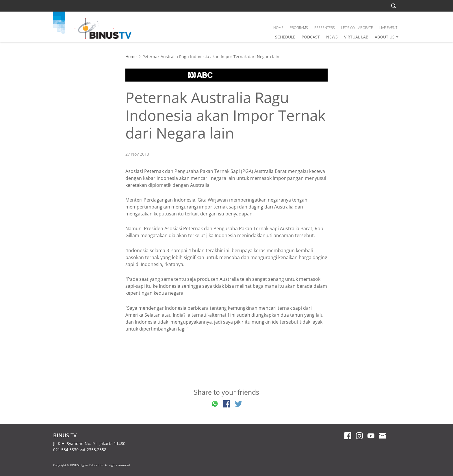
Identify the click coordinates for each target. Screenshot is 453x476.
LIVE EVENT (388, 28)
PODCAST (311, 37)
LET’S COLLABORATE (357, 28)
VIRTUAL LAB (356, 37)
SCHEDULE (285, 37)
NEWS (332, 37)
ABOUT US (385, 37)
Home (131, 57)
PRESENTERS (325, 28)
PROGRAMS (299, 28)
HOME (278, 28)
